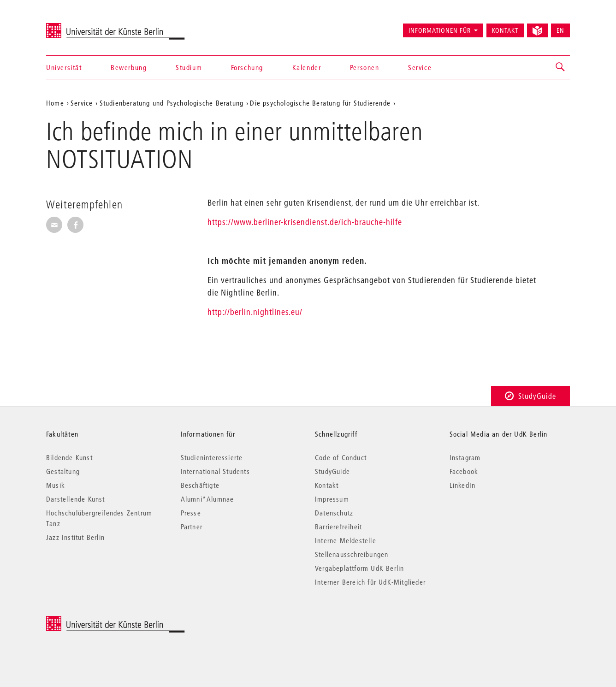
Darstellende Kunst (76, 499)
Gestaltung (63, 471)
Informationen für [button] (440, 30)
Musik (56, 485)
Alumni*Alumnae (207, 499)
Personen (365, 67)
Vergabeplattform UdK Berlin (359, 568)
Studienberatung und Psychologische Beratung (172, 103)
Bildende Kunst (69, 457)
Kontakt (505, 30)
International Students (215, 471)
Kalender (307, 67)
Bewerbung (129, 67)
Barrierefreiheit (338, 527)
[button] (561, 67)
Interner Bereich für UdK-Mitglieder (370, 582)
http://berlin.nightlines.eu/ (255, 312)
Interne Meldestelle (346, 540)
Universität (64, 67)
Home (55, 103)
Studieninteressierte (212, 457)
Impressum (332, 499)
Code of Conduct (341, 457)
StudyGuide (530, 396)
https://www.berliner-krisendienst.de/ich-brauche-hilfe (305, 222)
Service (420, 67)
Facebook (464, 471)
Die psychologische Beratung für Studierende (320, 103)
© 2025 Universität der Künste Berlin (94, 621)
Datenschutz (334, 513)
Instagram (465, 457)
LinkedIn (463, 485)
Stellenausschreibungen (352, 554)
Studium (189, 67)
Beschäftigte (200, 485)
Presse (191, 513)
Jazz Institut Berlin (75, 537)
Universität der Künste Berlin (82, 26)
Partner (192, 527)
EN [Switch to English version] (560, 30)
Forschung (247, 67)
